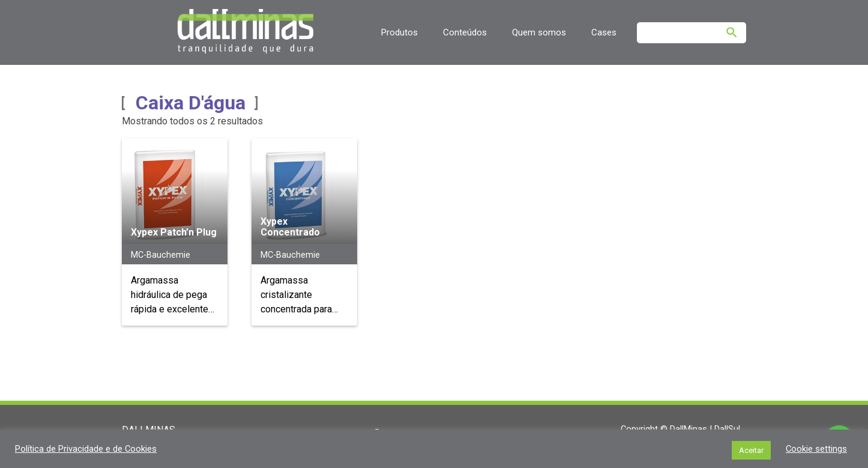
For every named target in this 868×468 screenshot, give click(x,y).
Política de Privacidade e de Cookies (86, 449)
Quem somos (539, 32)
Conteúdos (465, 32)
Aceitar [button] (751, 450)
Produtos (399, 32)
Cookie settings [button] (816, 449)
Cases (604, 32)
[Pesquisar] (732, 32)
